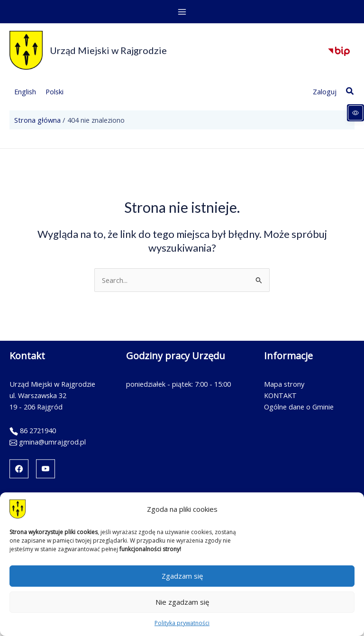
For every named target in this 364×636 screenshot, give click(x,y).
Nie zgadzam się (182, 602)
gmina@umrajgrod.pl (52, 442)
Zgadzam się (182, 576)
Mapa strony (284, 384)
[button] (350, 91)
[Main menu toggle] (182, 12)
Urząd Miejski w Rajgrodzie (108, 50)
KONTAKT (280, 395)
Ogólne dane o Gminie (299, 407)
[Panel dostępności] (355, 113)
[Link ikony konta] (325, 91)
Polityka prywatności (182, 623)
